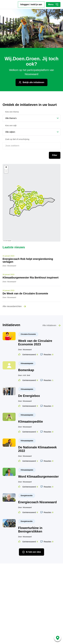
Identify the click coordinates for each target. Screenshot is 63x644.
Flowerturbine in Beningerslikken (30, 517)
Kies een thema (12, 99)
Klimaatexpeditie (31, 408)
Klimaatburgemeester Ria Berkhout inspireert (31, 264)
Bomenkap (26, 357)
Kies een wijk (11, 112)
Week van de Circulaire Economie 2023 (35, 329)
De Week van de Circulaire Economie (25, 280)
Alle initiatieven (49, 312)
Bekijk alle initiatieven (33, 69)
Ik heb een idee (34, 539)
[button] (38, 185)
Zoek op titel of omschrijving (17, 126)
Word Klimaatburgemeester (38, 463)
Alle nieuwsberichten (12, 293)
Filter (55, 142)
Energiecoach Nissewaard (37, 489)
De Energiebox (29, 383)
